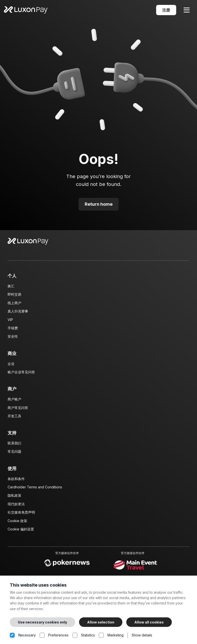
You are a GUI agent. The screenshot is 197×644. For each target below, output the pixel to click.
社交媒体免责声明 (21, 514)
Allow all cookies (149, 622)
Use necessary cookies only (42, 622)
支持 (12, 435)
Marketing (111, 635)
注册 (166, 11)
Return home (99, 206)
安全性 (13, 338)
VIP (10, 322)
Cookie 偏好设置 (21, 531)
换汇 (11, 288)
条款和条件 (16, 481)
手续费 (13, 330)
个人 (12, 278)
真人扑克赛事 (18, 313)
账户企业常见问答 (21, 374)
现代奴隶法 (16, 506)
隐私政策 (14, 498)
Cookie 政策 (17, 523)
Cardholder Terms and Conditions (35, 489)
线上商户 (14, 305)
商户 (12, 391)
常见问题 (14, 454)
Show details (142, 635)
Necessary (23, 635)
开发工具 (14, 418)
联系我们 (14, 445)
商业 (12, 355)
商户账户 (14, 401)
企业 (11, 366)
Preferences (54, 635)
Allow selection (101, 622)
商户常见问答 (18, 410)
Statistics (84, 635)
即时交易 (14, 296)
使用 (12, 470)
